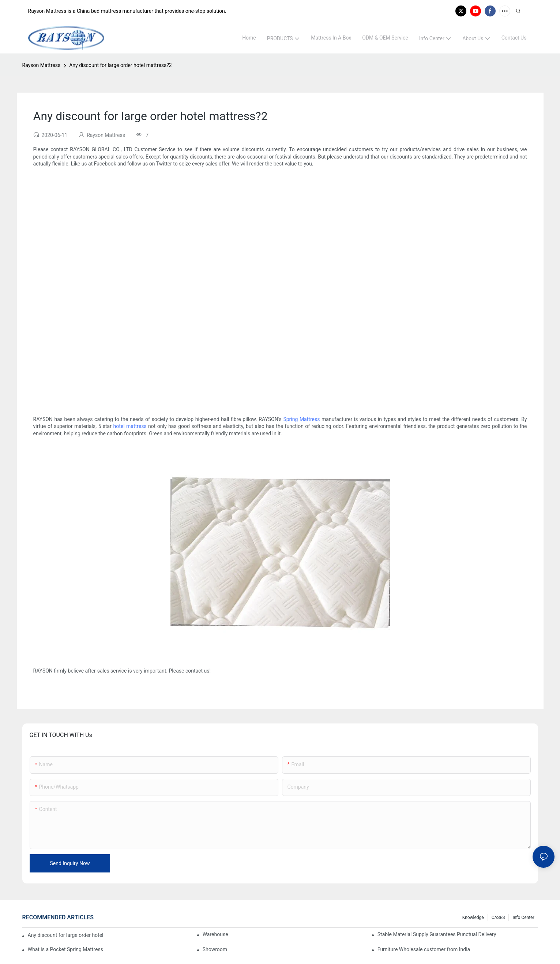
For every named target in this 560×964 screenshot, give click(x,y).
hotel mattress (130, 426)
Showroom (215, 949)
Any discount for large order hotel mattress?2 (121, 65)
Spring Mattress (301, 419)
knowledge (473, 918)
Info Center (523, 918)
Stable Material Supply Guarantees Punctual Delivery (437, 934)
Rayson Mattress (42, 65)
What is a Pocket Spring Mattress (65, 949)
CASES (498, 918)
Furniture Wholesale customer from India (424, 949)
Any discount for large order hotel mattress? (67, 935)
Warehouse (215, 934)
